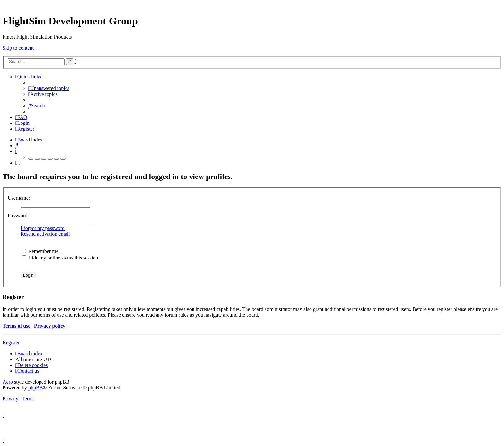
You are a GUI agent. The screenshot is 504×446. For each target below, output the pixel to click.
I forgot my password (43, 228)
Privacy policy (50, 326)
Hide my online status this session (60, 258)
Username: (19, 198)
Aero (8, 382)
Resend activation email (45, 234)
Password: (18, 216)
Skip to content (18, 48)
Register (11, 343)
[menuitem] (49, 88)
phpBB (36, 388)
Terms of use (17, 326)
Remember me (40, 251)
